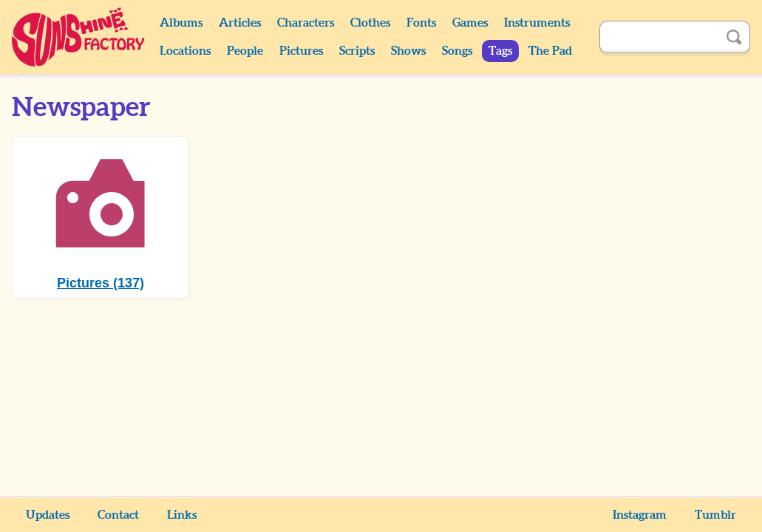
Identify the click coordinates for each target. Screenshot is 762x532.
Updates (48, 515)
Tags (500, 51)
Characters (306, 23)
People (245, 51)
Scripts (357, 51)
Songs (457, 51)
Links (182, 515)
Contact (118, 515)
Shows (408, 51)
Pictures (301, 51)
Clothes (370, 23)
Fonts (421, 23)
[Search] (659, 37)
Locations (185, 51)
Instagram (640, 515)
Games (470, 23)
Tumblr (715, 515)
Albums (181, 23)
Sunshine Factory (79, 37)
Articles (240, 23)
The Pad (550, 51)
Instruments (537, 23)
